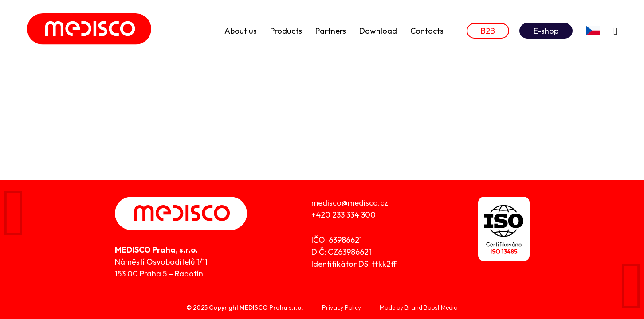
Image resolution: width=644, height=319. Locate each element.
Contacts (427, 31)
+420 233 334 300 (344, 215)
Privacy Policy (342, 307)
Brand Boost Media (431, 307)
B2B (488, 31)
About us (241, 31)
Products (286, 31)
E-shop (546, 31)
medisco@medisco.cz (350, 203)
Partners (331, 31)
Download (378, 31)
